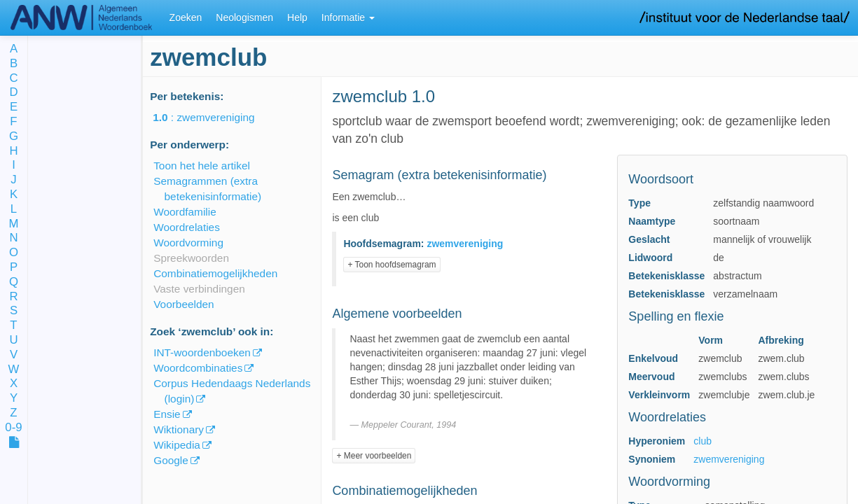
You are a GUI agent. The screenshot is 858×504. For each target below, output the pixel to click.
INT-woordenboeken (202, 352)
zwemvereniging (729, 459)
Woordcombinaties (198, 368)
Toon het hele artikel (202, 166)
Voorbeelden (184, 304)
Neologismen (244, 17)
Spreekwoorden (191, 258)
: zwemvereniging (213, 117)
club (703, 441)
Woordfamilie (185, 212)
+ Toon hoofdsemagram (392, 265)
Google (171, 460)
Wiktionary (179, 429)
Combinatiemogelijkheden (215, 273)
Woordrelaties (187, 227)
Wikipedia (177, 445)
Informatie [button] (348, 17)
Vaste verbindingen (199, 289)
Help (297, 17)
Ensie (167, 414)
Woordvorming (188, 243)
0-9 (13, 428)
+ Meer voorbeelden (374, 456)
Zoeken (186, 17)
